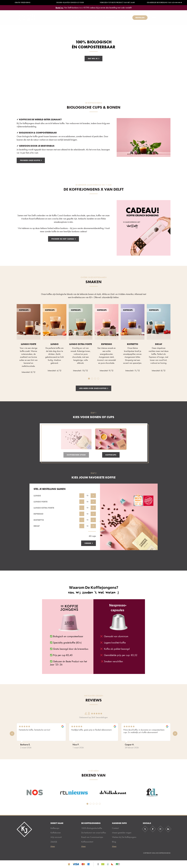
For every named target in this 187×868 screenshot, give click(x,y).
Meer (53, 846)
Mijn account (56, 837)
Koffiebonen (91, 18)
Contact (115, 828)
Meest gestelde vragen (122, 833)
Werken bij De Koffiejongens (124, 837)
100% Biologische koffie (92, 828)
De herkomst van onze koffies (94, 833)
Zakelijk (124, 18)
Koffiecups (76, 18)
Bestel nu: (60, 8)
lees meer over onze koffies (93, 388)
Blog (114, 842)
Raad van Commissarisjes (92, 837)
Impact (155, 18)
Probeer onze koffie (30, 160)
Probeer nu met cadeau (63, 239)
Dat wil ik (93, 58)
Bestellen (140, 18)
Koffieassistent (109, 18)
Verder (88, 543)
